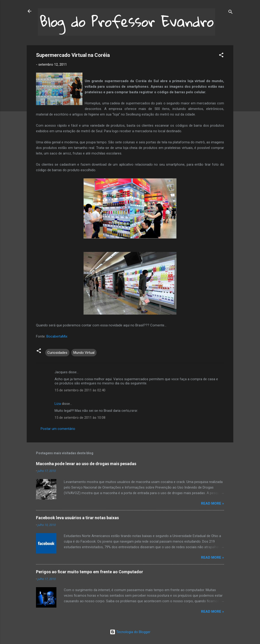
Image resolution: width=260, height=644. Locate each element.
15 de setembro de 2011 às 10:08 (80, 418)
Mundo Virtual (84, 353)
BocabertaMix (57, 336)
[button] (221, 56)
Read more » (213, 503)
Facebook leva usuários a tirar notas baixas (77, 518)
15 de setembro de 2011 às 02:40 (80, 390)
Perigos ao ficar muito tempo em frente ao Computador (89, 572)
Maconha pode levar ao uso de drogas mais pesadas (86, 464)
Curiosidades (57, 353)
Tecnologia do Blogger (130, 632)
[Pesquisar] (231, 13)
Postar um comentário (58, 429)
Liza (58, 404)
